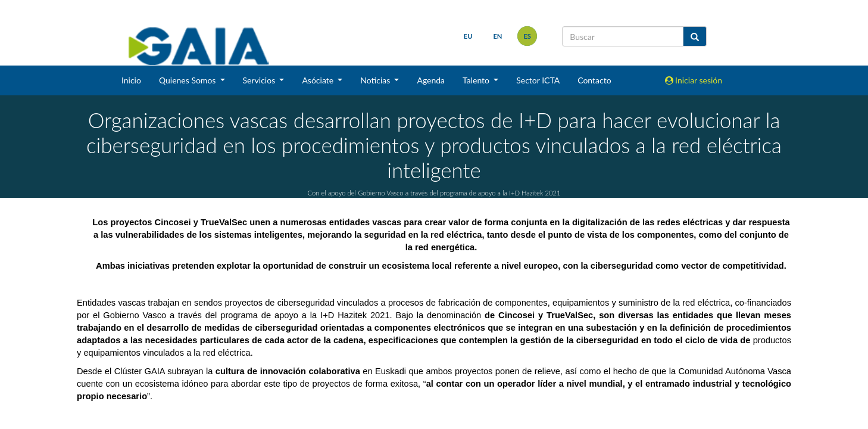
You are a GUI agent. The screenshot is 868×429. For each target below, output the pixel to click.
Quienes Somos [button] (188, 80)
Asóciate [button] (319, 80)
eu (468, 36)
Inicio (131, 80)
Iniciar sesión (694, 80)
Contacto (594, 80)
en (497, 36)
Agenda (431, 80)
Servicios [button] (260, 80)
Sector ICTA (538, 80)
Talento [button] (477, 80)
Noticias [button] (376, 80)
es (527, 36)
